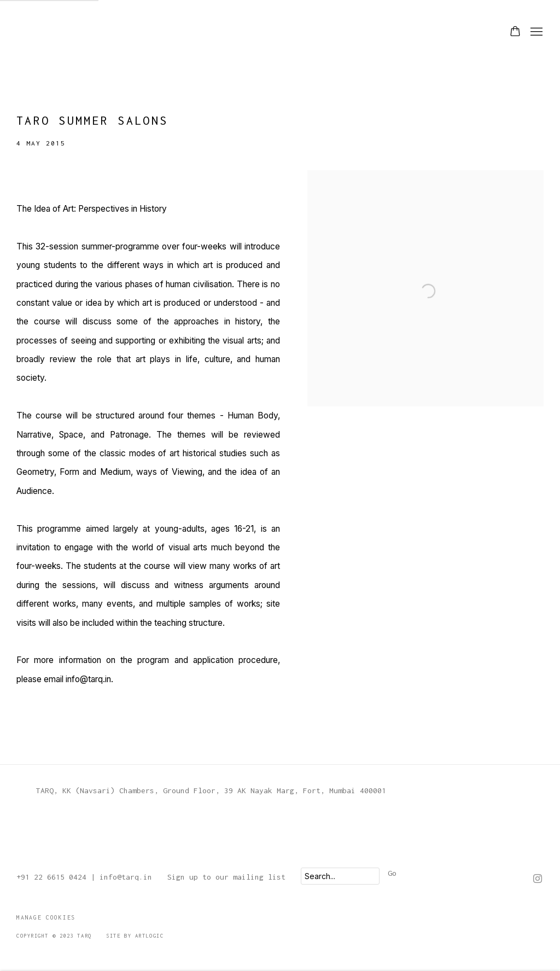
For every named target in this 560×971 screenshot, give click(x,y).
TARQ (44, 32)
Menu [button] (535, 32)
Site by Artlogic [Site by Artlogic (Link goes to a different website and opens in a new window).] (135, 936)
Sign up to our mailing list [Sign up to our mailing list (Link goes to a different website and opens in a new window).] (226, 877)
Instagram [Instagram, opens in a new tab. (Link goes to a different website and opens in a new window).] (538, 879)
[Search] (340, 876)
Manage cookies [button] (46, 917)
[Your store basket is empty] (515, 32)
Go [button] (392, 873)
